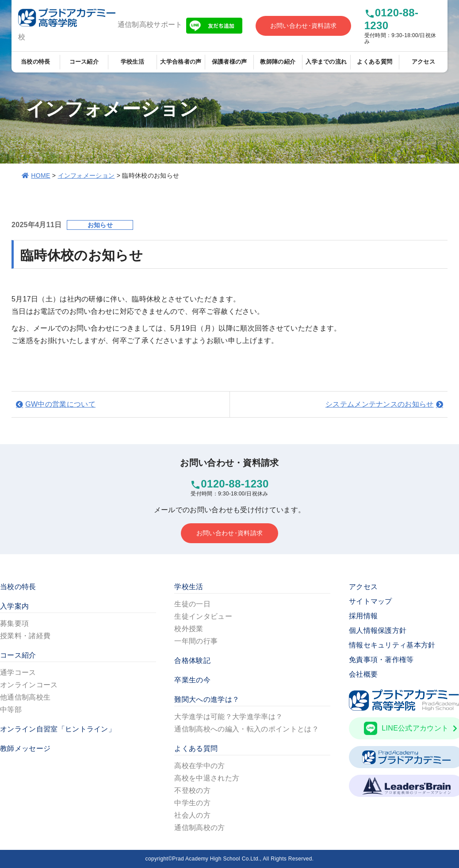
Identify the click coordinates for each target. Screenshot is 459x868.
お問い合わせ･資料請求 (304, 26)
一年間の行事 (196, 641)
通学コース (18, 672)
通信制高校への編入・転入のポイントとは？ (246, 729)
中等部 (11, 710)
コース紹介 (84, 62)
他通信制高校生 (25, 697)
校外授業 (189, 629)
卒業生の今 (192, 680)
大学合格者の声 (181, 62)
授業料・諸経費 (25, 636)
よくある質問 (375, 62)
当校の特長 (36, 62)
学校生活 (132, 62)
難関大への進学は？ (207, 699)
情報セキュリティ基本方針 (392, 645)
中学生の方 (192, 803)
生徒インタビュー (203, 616)
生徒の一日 (192, 604)
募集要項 (14, 623)
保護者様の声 (229, 62)
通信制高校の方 (199, 828)
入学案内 (14, 606)
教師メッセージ (25, 748)
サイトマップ (371, 601)
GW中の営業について (60, 404)
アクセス (423, 62)
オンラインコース (29, 685)
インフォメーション (86, 175)
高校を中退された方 (207, 778)
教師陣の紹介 (278, 62)
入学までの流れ (326, 62)
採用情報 (363, 616)
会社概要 (363, 674)
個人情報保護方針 (378, 630)
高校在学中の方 (199, 766)
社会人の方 (192, 815)
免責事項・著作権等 (381, 660)
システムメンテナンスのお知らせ (380, 404)
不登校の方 (192, 790)
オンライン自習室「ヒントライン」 (58, 729)
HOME (40, 175)
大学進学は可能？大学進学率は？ (228, 717)
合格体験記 (192, 661)
